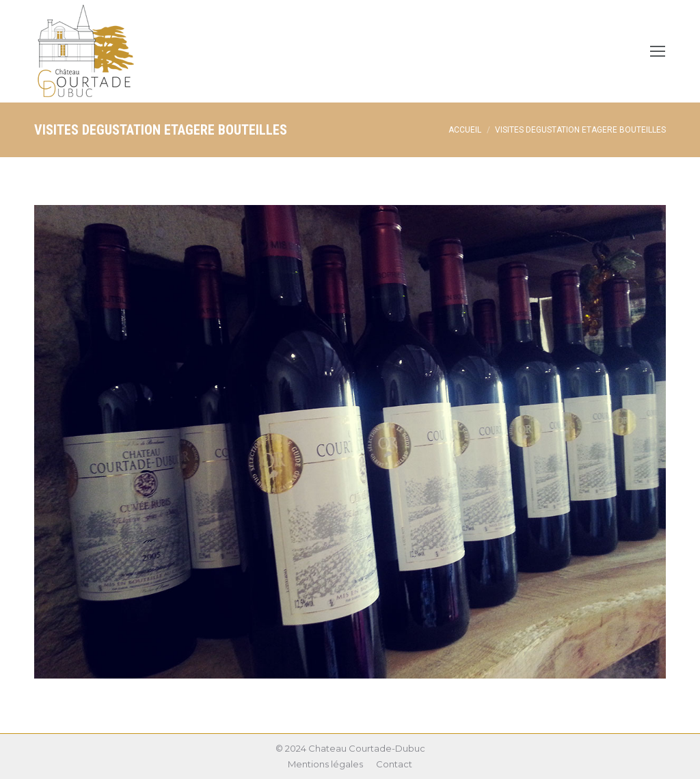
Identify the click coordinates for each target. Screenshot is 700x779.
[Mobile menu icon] (658, 51)
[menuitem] (325, 764)
